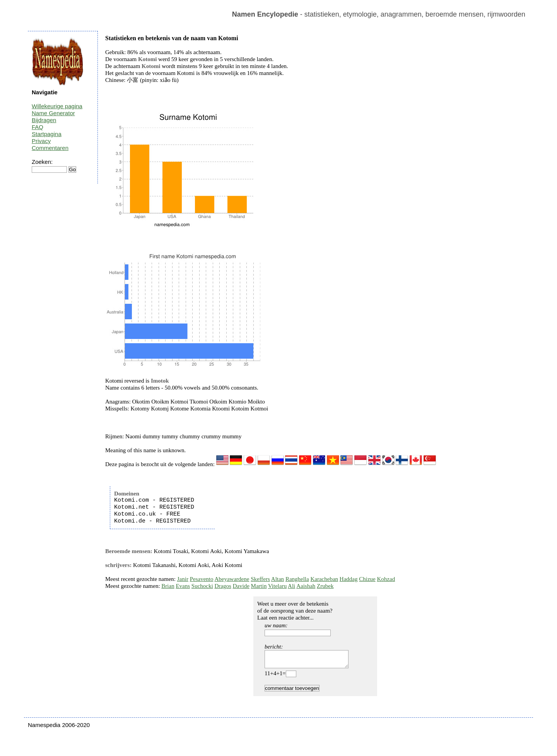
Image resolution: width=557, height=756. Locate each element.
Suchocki (202, 586)
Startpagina (47, 134)
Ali (291, 586)
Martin (259, 586)
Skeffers (260, 579)
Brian (168, 586)
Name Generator (53, 113)
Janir (183, 579)
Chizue (367, 579)
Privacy (41, 141)
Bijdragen (44, 120)
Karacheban (324, 579)
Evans (183, 586)
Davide (241, 586)
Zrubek (325, 586)
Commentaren (50, 148)
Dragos (223, 586)
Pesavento (202, 579)
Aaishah (306, 586)
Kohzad (386, 579)
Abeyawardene (232, 579)
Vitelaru (277, 586)
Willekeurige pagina (57, 106)
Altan (278, 579)
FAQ (38, 127)
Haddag (349, 579)
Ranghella (297, 579)
